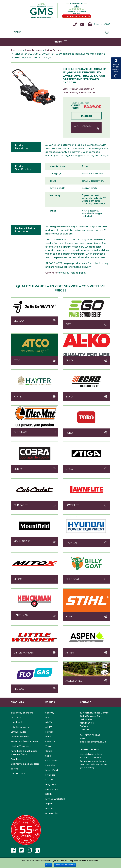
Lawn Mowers (33, 50)
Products (16, 50)
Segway (50, 713)
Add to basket (84, 126)
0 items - (99, 24)
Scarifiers (16, 759)
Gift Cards (16, 717)
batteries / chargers (22, 713)
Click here (51, 273)
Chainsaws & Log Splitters (25, 764)
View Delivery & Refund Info (79, 93)
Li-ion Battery (53, 50)
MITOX (49, 780)
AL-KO (49, 727)
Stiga (48, 756)
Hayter (49, 732)
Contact (85, 702)
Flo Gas (49, 808)
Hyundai (50, 775)
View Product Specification (78, 89)
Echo (48, 737)
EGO (48, 717)
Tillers (14, 769)
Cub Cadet (51, 761)
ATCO (49, 722)
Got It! (49, 865)
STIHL (49, 794)
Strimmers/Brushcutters (25, 741)
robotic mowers (20, 727)
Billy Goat (51, 785)
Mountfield (52, 770)
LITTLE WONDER (55, 799)
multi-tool (16, 722)
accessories (52, 813)
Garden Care (18, 773)
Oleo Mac (51, 741)
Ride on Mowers (20, 737)
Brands (50, 702)
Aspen (49, 804)
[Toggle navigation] (61, 42)
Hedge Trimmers (21, 746)
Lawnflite (50, 765)
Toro (48, 746)
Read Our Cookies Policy (65, 865)
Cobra (49, 751)
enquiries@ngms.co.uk (93, 742)
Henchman (52, 789)
